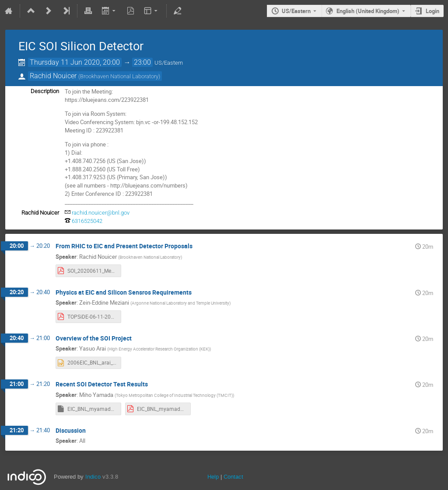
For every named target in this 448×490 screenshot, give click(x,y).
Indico (93, 477)
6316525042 (87, 221)
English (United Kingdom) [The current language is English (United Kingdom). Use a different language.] (368, 11)
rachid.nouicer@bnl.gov (101, 213)
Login (432, 11)
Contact (233, 477)
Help (213, 477)
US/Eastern (296, 11)
